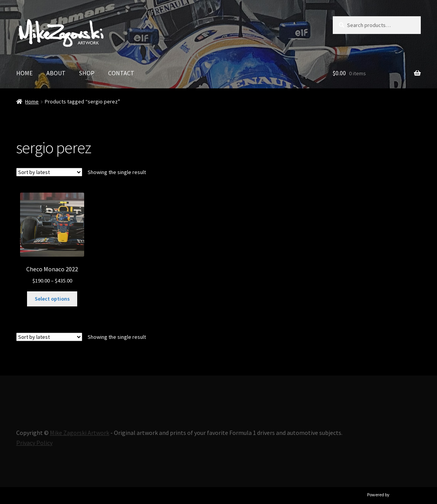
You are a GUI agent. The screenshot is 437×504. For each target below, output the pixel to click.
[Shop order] (49, 172)
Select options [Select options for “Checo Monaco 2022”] (52, 299)
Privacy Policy (34, 443)
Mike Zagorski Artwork (80, 433)
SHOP (87, 73)
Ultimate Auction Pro (411, 495)
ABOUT (56, 73)
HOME (25, 73)
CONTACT (121, 73)
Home (32, 101)
